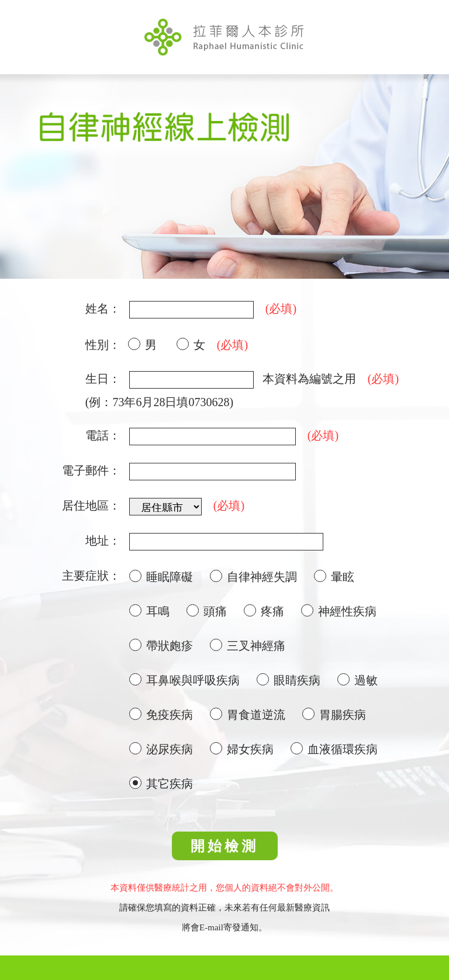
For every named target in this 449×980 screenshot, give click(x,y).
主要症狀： (91, 576)
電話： (103, 435)
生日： (103, 379)
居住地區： (91, 505)
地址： (103, 541)
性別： (103, 345)
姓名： (103, 309)
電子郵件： (91, 470)
